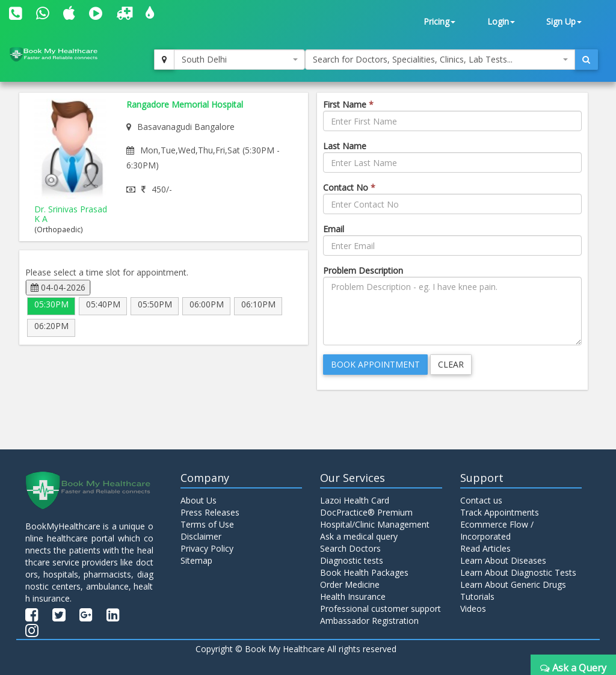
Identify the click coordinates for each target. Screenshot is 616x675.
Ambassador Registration (369, 621)
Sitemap (196, 560)
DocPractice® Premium (366, 512)
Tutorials (477, 596)
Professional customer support (380, 609)
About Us (199, 500)
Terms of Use (207, 524)
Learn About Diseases (503, 560)
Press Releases (210, 512)
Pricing (439, 21)
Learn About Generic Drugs (513, 584)
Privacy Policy (207, 548)
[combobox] (239, 60)
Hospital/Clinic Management (375, 524)
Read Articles (485, 548)
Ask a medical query (359, 536)
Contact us (481, 500)
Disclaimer (201, 536)
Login (501, 21)
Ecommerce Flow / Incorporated (497, 530)
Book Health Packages (364, 572)
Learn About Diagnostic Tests (518, 572)
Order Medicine (350, 584)
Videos (473, 609)
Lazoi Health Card (355, 500)
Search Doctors (350, 548)
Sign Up (564, 21)
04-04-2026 (58, 287)
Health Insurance (353, 596)
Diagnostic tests (352, 560)
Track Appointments (500, 512)
